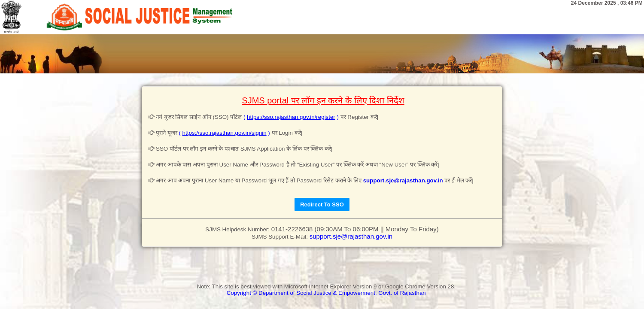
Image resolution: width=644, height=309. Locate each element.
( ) (292, 117)
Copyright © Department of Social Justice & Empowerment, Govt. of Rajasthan (326, 293)
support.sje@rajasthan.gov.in (403, 180)
